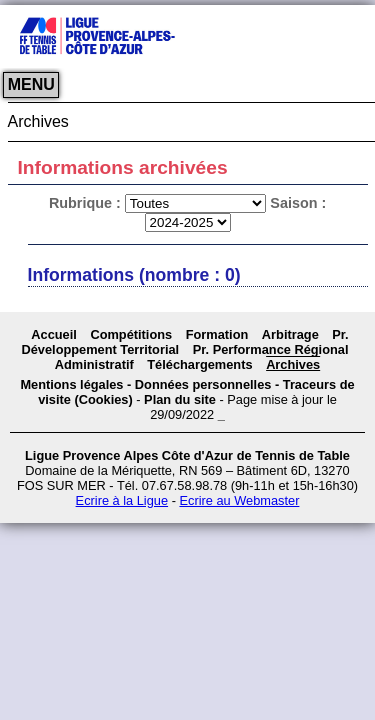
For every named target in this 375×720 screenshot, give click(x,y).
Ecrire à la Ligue (122, 500)
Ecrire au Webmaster (239, 500)
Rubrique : (87, 203)
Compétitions (131, 334)
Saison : (298, 203)
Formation (217, 334)
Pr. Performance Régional (271, 349)
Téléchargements (199, 364)
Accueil (54, 334)
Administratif (94, 364)
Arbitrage (290, 334)
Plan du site (180, 399)
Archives (293, 364)
